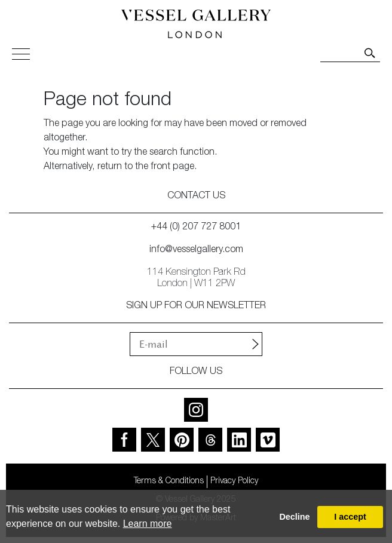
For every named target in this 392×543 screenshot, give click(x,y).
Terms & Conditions (169, 481)
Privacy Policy (234, 481)
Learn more (148, 524)
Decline (294, 517)
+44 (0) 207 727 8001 (196, 228)
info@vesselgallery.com (196, 250)
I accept (350, 517)
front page (172, 167)
